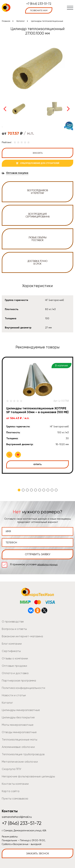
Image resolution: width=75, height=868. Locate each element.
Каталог (21, 21)
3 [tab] (27, 490)
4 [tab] (31, 490)
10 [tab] (56, 490)
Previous (5, 109)
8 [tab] (48, 490)
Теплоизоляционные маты (20, 739)
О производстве (13, 622)
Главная (6, 21)
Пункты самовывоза (15, 798)
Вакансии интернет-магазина (22, 636)
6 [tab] (40, 490)
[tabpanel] (37, 415)
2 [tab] (23, 490)
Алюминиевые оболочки (18, 747)
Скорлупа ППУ (11, 769)
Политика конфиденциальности (23, 688)
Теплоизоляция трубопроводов (23, 754)
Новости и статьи (14, 695)
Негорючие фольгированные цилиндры (28, 776)
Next (68, 109)
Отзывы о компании (15, 658)
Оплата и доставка (15, 673)
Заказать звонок (38, 853)
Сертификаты (11, 651)
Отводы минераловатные (19, 732)
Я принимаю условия (34, 564)
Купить (38, 464)
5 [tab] (36, 490)
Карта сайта (11, 791)
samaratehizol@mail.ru (17, 817)
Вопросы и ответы (14, 629)
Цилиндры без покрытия (18, 717)
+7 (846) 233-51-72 (39, 4)
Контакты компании (15, 784)
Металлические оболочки (20, 762)
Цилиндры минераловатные (21, 710)
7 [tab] (44, 490)
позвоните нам (39, 10)
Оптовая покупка (17, 173)
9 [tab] (52, 490)
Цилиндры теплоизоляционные (47, 21)
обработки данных (47, 564)
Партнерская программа (19, 680)
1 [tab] (19, 490)
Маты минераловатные (18, 725)
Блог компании (12, 644)
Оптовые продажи (14, 666)
